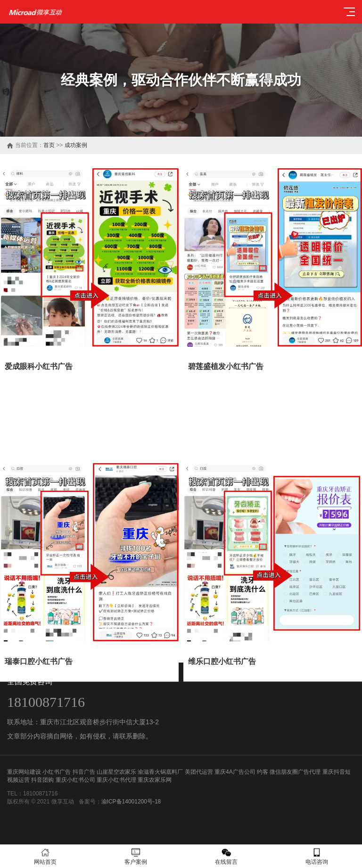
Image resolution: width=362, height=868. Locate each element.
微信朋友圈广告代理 (295, 772)
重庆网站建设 (24, 772)
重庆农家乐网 (155, 780)
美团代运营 (199, 772)
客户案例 (136, 856)
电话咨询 (317, 856)
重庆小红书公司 (75, 780)
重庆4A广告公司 (235, 772)
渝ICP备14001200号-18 (131, 802)
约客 (263, 772)
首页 (49, 145)
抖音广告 (84, 772)
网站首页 (45, 856)
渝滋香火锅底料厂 (160, 772)
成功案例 (76, 145)
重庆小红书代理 (116, 780)
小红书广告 (57, 772)
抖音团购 (42, 780)
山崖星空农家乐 (116, 772)
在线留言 (226, 856)
